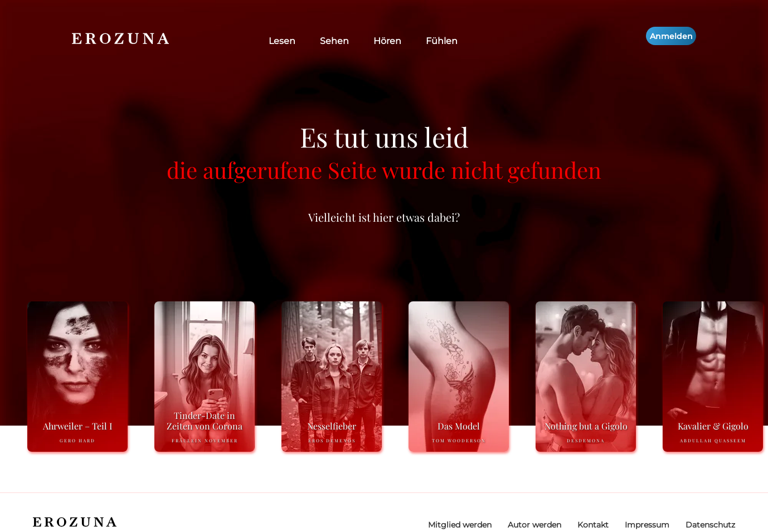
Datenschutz (710, 525)
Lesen (282, 41)
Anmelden (671, 36)
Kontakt (593, 525)
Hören (387, 41)
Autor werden (534, 525)
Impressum (647, 525)
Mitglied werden (460, 525)
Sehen (334, 41)
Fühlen (442, 41)
